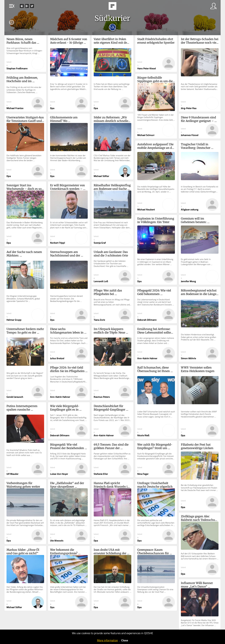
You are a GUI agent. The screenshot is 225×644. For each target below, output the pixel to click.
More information (107, 640)
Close (125, 640)
